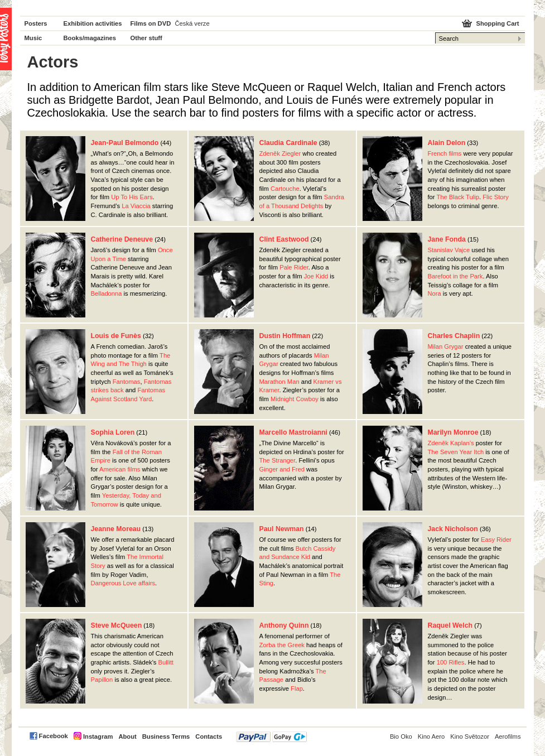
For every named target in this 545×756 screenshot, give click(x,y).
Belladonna (107, 293)
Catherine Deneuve (122, 239)
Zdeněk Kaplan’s (451, 443)
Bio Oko (401, 736)
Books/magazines (90, 38)
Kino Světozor (470, 736)
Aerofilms (508, 736)
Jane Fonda (447, 239)
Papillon (102, 680)
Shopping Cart (497, 23)
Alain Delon (447, 143)
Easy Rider (496, 540)
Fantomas (127, 382)
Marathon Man (279, 382)
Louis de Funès (116, 336)
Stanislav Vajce (449, 250)
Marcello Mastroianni (293, 432)
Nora (435, 293)
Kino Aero (431, 736)
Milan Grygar (446, 346)
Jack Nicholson (453, 529)
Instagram (98, 736)
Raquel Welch (450, 625)
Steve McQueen (117, 625)
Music (33, 38)
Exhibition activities (93, 23)
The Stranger (278, 460)
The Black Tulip (457, 197)
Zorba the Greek (282, 645)
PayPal (271, 737)
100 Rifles (451, 662)
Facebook (54, 736)
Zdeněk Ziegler (280, 153)
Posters (36, 23)
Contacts (209, 736)
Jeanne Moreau (116, 529)
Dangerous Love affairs (123, 583)
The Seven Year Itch (456, 452)
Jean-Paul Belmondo (125, 143)
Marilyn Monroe (453, 432)
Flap (297, 688)
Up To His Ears (132, 197)
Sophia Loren (113, 432)
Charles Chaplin (454, 336)
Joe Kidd (316, 276)
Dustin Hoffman (285, 336)
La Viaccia (136, 206)
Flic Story (496, 197)
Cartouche (285, 189)
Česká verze (192, 23)
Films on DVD (151, 23)
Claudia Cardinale (288, 143)
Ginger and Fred (282, 469)
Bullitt (166, 662)
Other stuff (146, 38)
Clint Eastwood (284, 239)
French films (445, 153)
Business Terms (166, 736)
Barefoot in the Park (455, 276)
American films (120, 469)
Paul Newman (282, 529)
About (127, 736)
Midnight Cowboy (295, 399)
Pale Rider (294, 267)
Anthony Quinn (284, 625)
